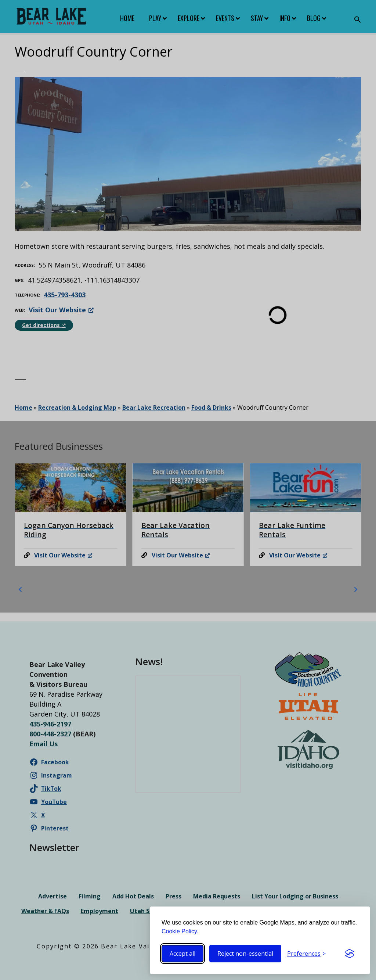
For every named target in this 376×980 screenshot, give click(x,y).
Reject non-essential (245, 954)
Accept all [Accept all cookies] (182, 954)
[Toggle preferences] (306, 954)
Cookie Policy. (180, 931)
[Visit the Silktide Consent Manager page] (350, 954)
